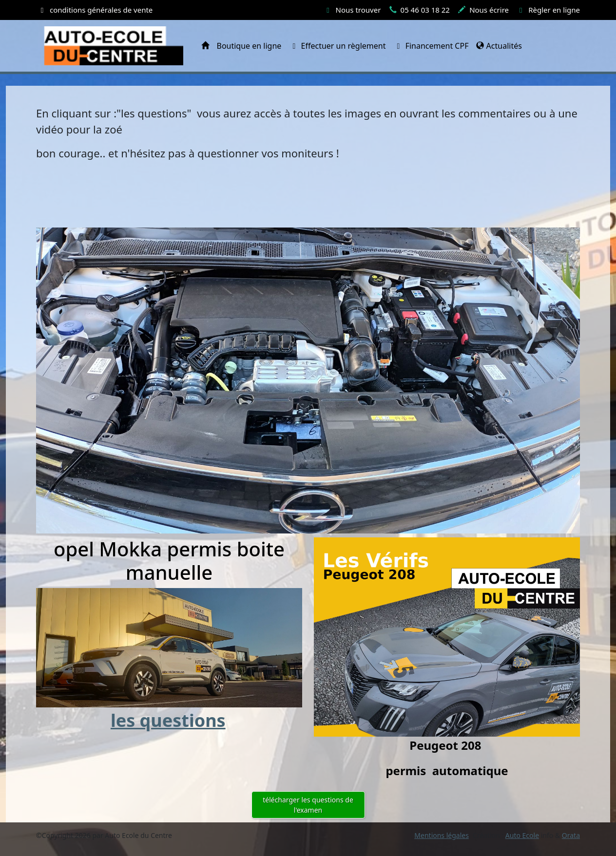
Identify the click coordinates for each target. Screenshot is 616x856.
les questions (168, 720)
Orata (571, 835)
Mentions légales (442, 835)
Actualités (499, 46)
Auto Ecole (522, 835)
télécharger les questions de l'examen (308, 805)
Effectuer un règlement (337, 46)
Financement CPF (431, 46)
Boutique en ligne (249, 46)
